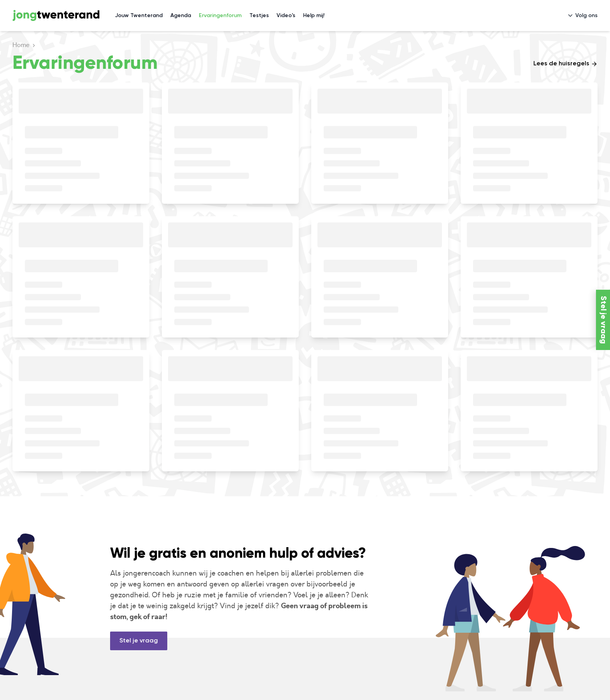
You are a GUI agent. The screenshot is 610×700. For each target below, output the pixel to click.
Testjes (259, 16)
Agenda (181, 16)
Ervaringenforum (220, 16)
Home (21, 45)
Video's (286, 16)
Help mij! (314, 16)
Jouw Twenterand (139, 16)
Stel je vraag (139, 641)
